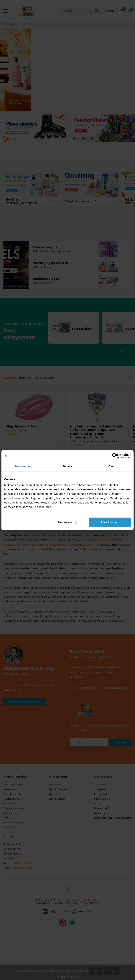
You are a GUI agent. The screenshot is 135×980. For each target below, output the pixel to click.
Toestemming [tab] (23, 466)
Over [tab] (112, 466)
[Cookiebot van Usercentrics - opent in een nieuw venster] (115, 456)
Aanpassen (67, 522)
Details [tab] (67, 466)
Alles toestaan (110, 522)
